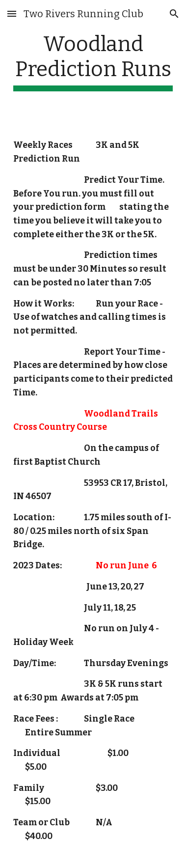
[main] (93, 61)
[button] (12, 14)
